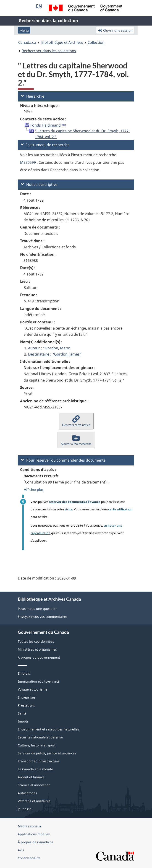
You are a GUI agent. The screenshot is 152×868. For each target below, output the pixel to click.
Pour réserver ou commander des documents (63, 460)
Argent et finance (31, 777)
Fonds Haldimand (46, 125)
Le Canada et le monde (35, 769)
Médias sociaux (30, 826)
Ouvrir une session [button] (115, 30)
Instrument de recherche (45, 145)
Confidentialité (29, 858)
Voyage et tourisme (33, 689)
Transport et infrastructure (38, 761)
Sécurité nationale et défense (40, 737)
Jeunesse (25, 809)
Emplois (24, 673)
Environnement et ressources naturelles (48, 729)
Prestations (26, 705)
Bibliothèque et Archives (62, 42)
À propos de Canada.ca (35, 842)
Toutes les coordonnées (36, 641)
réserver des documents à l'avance (75, 502)
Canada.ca (27, 42)
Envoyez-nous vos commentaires (43, 617)
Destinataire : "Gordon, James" (55, 354)
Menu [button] (24, 30)
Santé (22, 713)
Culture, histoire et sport (37, 745)
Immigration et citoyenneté (39, 681)
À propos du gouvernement (39, 657)
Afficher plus (34, 489)
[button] (76, 421)
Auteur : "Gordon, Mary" (49, 348)
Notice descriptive (39, 185)
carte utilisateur (121, 509)
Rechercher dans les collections (49, 51)
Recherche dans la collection (48, 21)
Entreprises (27, 697)
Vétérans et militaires (34, 801)
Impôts (23, 721)
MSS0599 (28, 162)
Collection (96, 42)
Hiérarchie (33, 96)
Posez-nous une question (37, 609)
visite (69, 509)
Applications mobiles (34, 834)
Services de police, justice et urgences (47, 753)
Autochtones (27, 793)
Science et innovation (34, 785)
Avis (21, 850)
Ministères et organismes (37, 649)
